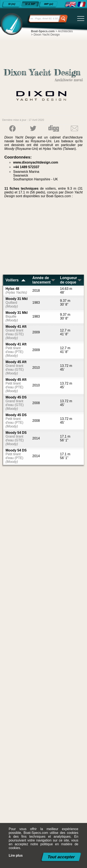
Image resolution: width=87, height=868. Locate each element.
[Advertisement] (44, 238)
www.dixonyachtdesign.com (36, 162)
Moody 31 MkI (17, 303)
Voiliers (16, 280)
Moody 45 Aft (16, 368)
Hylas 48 (16, 291)
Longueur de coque (71, 280)
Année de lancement (44, 280)
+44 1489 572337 (26, 167)
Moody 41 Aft (16, 332)
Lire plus (16, 855)
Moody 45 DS (16, 403)
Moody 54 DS (16, 438)
